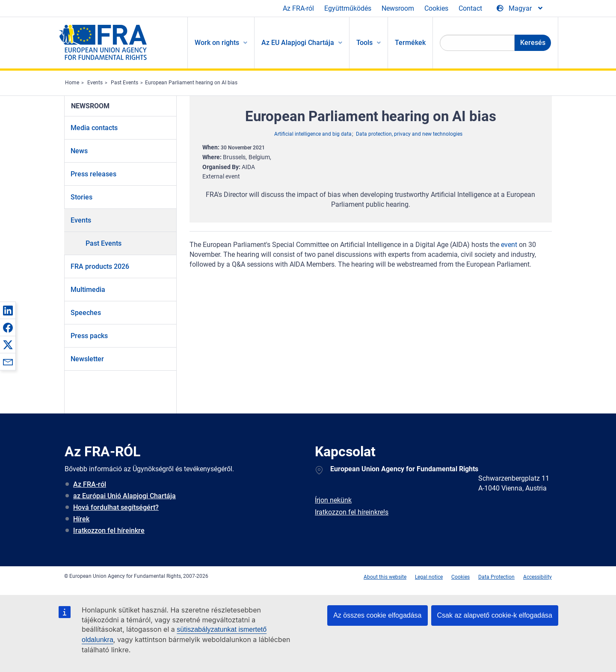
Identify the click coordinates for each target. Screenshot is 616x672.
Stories (81, 197)
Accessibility (538, 577)
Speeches (86, 313)
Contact (470, 8)
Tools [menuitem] (364, 43)
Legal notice (429, 577)
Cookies (436, 8)
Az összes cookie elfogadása (377, 615)
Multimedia (88, 290)
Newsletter (87, 359)
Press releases (93, 174)
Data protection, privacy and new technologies (409, 134)
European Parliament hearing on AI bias (191, 83)
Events (95, 83)
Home (72, 83)
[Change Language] (520, 9)
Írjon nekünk (333, 500)
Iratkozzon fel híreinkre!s (352, 512)
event (509, 245)
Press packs (89, 336)
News (79, 151)
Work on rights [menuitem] (217, 43)
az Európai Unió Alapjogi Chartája (124, 496)
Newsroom (398, 8)
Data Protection (496, 577)
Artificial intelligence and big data (313, 134)
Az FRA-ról (298, 8)
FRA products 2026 (100, 266)
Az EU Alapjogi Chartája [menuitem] (298, 43)
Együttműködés (348, 8)
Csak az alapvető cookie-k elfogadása (495, 615)
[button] (8, 310)
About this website (385, 577)
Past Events (124, 83)
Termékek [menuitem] (410, 43)
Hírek (81, 519)
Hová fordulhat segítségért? (116, 507)
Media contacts (94, 128)
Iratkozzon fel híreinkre (109, 531)
